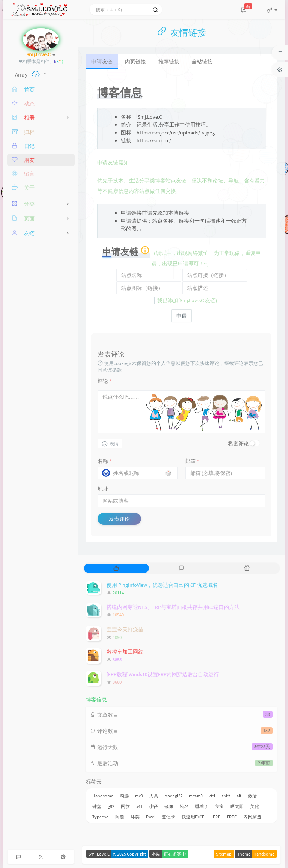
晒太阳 (237, 806)
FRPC (232, 817)
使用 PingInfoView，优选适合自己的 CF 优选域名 (162, 585)
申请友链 (102, 62)
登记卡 (168, 817)
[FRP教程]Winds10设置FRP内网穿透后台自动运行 (163, 674)
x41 (139, 806)
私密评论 (238, 443)
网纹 (125, 806)
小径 (153, 806)
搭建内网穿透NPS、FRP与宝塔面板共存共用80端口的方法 (173, 607)
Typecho (100, 817)
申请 (181, 316)
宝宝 (219, 806)
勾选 (124, 796)
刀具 (154, 796)
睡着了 (202, 806)
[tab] (116, 568)
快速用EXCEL (194, 817)
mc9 (139, 796)
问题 (120, 817)
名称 (104, 461)
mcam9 (196, 796)
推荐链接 (169, 62)
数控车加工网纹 (125, 652)
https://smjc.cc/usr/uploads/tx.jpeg (176, 133)
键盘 (97, 806)
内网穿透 (252, 817)
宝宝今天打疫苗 (125, 630)
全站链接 (202, 62)
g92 (111, 806)
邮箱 (192, 461)
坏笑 (135, 817)
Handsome (103, 796)
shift (226, 796)
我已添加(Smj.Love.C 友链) (183, 300)
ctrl (212, 796)
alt (239, 796)
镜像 (169, 806)
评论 (104, 381)
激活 (252, 796)
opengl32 (174, 796)
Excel (151, 817)
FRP (217, 817)
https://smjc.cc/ (154, 140)
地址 (103, 489)
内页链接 (135, 62)
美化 (255, 806)
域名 (184, 806)
